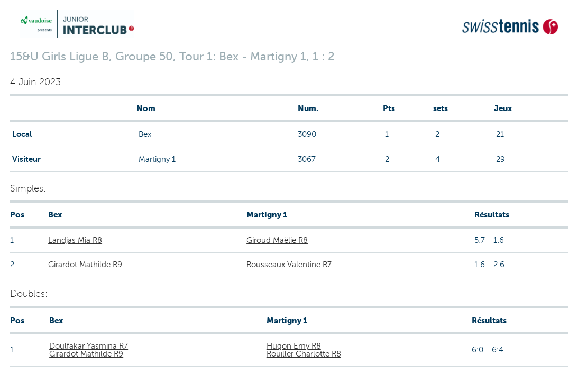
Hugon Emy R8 (294, 346)
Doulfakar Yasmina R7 (89, 346)
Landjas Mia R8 (75, 240)
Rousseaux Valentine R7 (289, 265)
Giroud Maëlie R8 (277, 240)
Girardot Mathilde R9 (85, 265)
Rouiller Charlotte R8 (304, 354)
